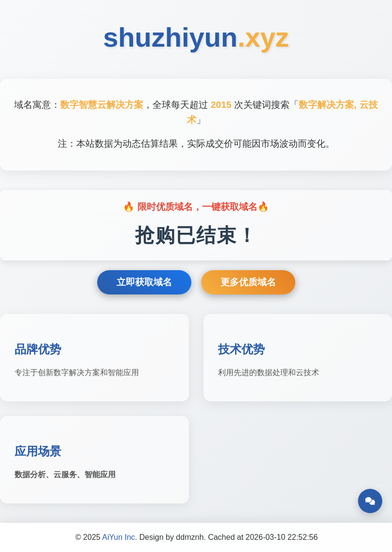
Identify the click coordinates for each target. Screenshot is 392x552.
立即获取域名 (144, 282)
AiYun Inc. (119, 537)
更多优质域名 (248, 282)
